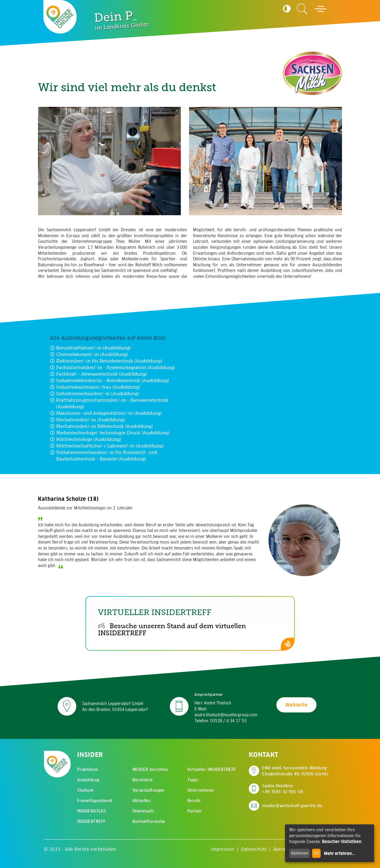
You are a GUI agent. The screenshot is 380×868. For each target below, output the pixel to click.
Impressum (223, 849)
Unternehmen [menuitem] (201, 790)
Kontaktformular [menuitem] (149, 821)
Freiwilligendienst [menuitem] (95, 801)
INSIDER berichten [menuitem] (150, 769)
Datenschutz (254, 849)
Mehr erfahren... (340, 853)
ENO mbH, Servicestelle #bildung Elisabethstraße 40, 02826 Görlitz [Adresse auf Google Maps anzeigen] (295, 771)
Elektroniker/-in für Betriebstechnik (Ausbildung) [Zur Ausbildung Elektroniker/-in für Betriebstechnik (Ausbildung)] (106, 361)
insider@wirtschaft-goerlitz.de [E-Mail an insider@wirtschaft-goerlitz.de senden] (292, 806)
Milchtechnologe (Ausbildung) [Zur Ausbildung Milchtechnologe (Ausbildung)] (85, 439)
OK (316, 853)
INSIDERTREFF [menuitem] (91, 821)
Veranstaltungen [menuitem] (148, 790)
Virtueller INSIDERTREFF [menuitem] (212, 769)
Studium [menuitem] (85, 790)
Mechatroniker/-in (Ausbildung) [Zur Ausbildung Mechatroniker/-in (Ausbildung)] (87, 420)
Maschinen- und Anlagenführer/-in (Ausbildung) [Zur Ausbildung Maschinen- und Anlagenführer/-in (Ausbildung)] (106, 413)
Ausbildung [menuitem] (88, 780)
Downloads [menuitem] (143, 811)
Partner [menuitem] (195, 811)
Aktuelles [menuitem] (142, 801)
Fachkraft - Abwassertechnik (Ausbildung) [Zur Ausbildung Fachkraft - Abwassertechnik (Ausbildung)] (98, 374)
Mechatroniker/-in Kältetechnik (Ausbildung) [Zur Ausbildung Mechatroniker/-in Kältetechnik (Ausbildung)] (101, 426)
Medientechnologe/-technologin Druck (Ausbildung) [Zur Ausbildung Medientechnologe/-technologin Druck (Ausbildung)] (110, 433)
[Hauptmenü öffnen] (321, 9)
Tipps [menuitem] (193, 780)
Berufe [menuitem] (194, 801)
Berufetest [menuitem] (143, 780)
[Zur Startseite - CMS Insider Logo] (60, 17)
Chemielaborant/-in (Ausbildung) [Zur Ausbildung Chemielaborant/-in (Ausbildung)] (89, 354)
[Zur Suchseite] (302, 9)
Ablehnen (300, 853)
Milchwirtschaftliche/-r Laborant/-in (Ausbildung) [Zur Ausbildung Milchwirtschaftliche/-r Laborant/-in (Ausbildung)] (107, 446)
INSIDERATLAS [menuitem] (91, 811)
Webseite (296, 705)
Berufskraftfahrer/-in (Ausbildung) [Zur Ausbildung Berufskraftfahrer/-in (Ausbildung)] (90, 348)
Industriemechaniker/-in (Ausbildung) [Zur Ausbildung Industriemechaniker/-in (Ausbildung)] (94, 393)
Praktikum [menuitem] (88, 769)
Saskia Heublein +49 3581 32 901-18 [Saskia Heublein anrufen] (282, 789)
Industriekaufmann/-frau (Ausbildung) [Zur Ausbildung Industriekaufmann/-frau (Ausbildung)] (95, 387)
